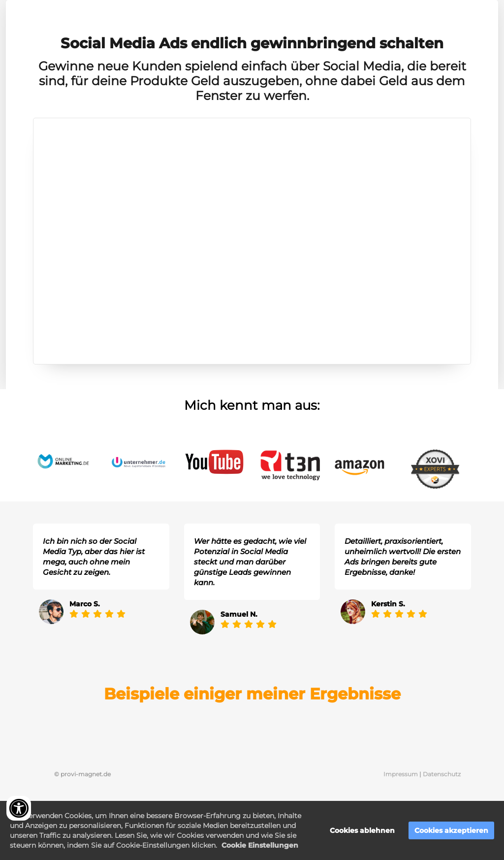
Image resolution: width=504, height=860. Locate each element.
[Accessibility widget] (19, 808)
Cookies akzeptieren (451, 830)
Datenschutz (442, 774)
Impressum (401, 774)
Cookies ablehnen (362, 830)
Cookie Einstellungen (260, 845)
